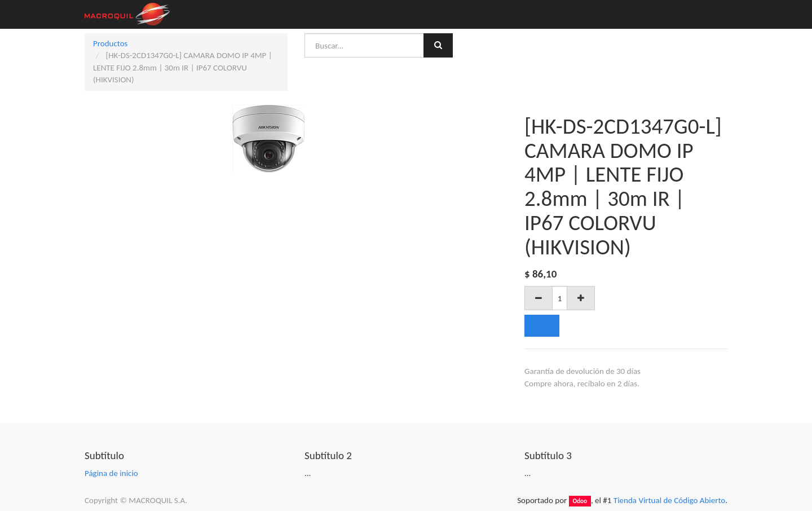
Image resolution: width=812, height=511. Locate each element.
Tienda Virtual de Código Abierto (669, 500)
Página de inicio (111, 473)
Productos (110, 43)
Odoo (580, 501)
